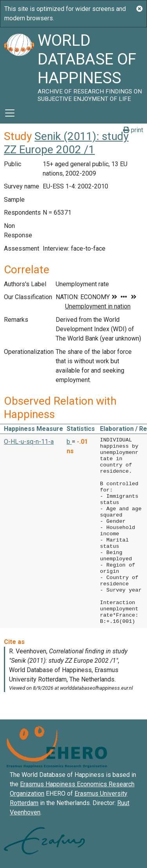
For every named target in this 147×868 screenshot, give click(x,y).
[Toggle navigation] (10, 113)
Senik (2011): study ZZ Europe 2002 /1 (66, 143)
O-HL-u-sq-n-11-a (29, 442)
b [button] (69, 442)
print (133, 130)
